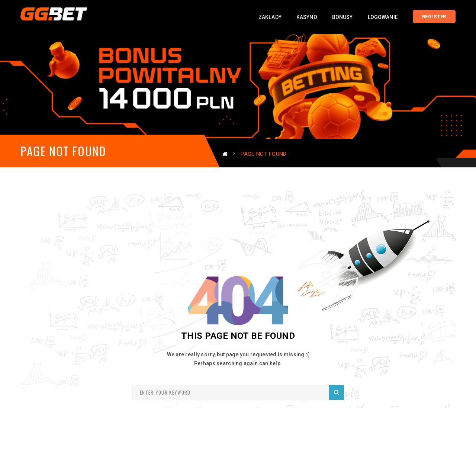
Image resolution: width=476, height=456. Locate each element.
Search (337, 392)
